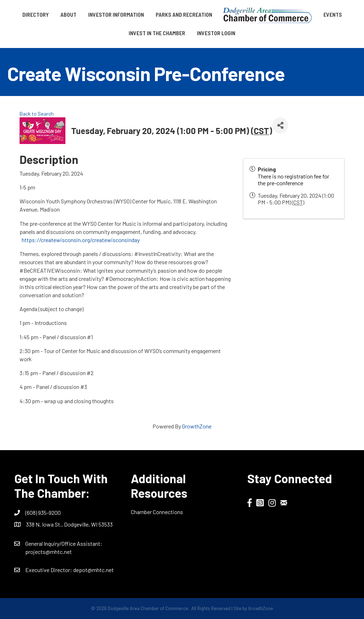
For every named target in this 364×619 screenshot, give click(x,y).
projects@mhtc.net (49, 552)
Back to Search (37, 114)
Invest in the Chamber (157, 33)
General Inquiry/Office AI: (64, 543)
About (68, 14)
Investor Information (116, 14)
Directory (36, 14)
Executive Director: (49, 570)
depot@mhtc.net (93, 570)
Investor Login (216, 33)
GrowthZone (197, 426)
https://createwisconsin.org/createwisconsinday (81, 240)
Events (333, 14)
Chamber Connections (157, 512)
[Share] (280, 125)
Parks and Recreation (184, 14)
